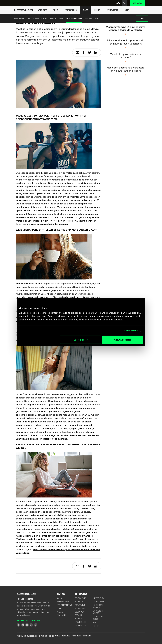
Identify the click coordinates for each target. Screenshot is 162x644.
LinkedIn (31, 625)
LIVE (97, 19)
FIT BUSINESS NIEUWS (74, 19)
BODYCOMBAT (80, 605)
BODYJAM (78, 615)
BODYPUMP (79, 601)
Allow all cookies (123, 340)
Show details (131, 331)
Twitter (36, 625)
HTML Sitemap (87, 636)
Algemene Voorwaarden (63, 636)
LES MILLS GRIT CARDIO (98, 618)
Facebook (18, 625)
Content (89, 19)
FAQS (61, 19)
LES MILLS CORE (81, 622)
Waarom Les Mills (40, 19)
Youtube (27, 625)
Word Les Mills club (22, 19)
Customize (81, 340)
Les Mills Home (23, 10)
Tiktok (40, 625)
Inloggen (36, 621)
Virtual (53, 19)
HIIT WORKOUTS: (98, 598)
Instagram (23, 625)
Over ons (60, 598)
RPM (94, 622)
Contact (142, 18)
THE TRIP (96, 626)
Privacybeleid (61, 615)
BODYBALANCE (80, 608)
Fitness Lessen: (81, 598)
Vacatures (60, 612)
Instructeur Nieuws (63, 601)
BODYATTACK (79, 612)
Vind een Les (138, 3)
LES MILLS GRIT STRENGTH (98, 606)
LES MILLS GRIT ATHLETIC (98, 612)
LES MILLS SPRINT (99, 601)
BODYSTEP (79, 618)
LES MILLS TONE (81, 625)
